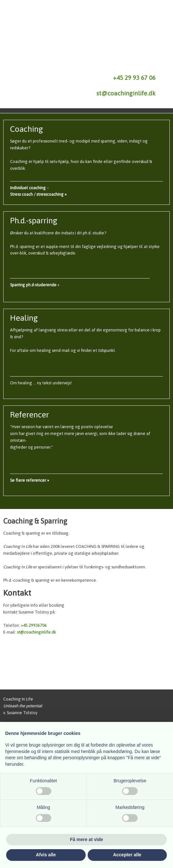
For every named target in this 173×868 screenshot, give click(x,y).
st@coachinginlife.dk (126, 93)
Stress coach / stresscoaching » (38, 194)
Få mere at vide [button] (87, 839)
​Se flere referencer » (30, 480)
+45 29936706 (34, 625)
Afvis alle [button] (46, 855)
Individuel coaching (28, 188)
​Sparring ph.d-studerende (33, 285)
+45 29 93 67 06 (134, 78)
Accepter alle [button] (127, 855)
